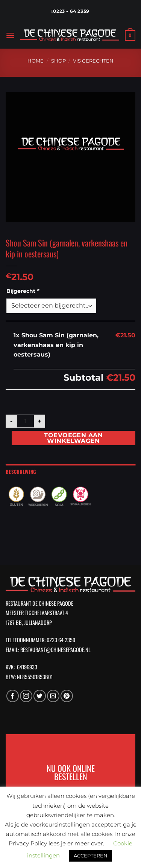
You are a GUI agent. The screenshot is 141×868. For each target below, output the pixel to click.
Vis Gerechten (93, 61)
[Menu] (10, 35)
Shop (58, 61)
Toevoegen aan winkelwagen (73, 438)
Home (36, 61)
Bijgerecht (23, 291)
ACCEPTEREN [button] (91, 856)
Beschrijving (21, 472)
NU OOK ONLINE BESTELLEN (71, 772)
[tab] (70, 472)
